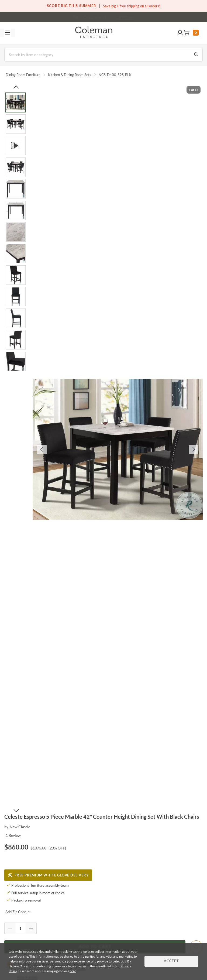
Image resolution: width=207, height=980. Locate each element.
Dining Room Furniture (23, 75)
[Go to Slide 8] (16, 253)
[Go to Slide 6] (16, 210)
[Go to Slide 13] (16, 361)
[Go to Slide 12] (16, 340)
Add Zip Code (18, 912)
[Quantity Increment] (31, 928)
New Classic (20, 827)
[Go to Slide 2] (16, 124)
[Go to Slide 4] (16, 167)
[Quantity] (20, 928)
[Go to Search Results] (196, 55)
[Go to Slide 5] (16, 189)
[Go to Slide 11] (16, 318)
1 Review (13, 835)
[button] (180, 33)
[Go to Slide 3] (16, 146)
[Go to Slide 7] (16, 232)
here (73, 971)
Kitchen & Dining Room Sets (70, 75)
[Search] (103, 55)
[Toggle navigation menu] (8, 33)
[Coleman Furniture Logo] (94, 33)
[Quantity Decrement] (10, 928)
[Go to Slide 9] (16, 275)
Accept (171, 961)
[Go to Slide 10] (16, 297)
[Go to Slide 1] (16, 102)
